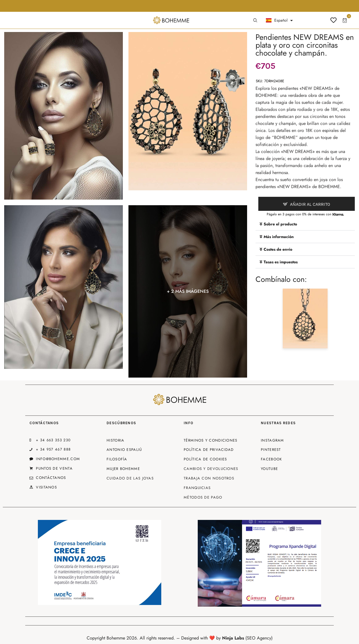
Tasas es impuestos (281, 262)
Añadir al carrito (310, 204)
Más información (279, 237)
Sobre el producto (280, 224)
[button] (305, 224)
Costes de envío (278, 249)
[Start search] (255, 20)
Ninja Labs (233, 638)
